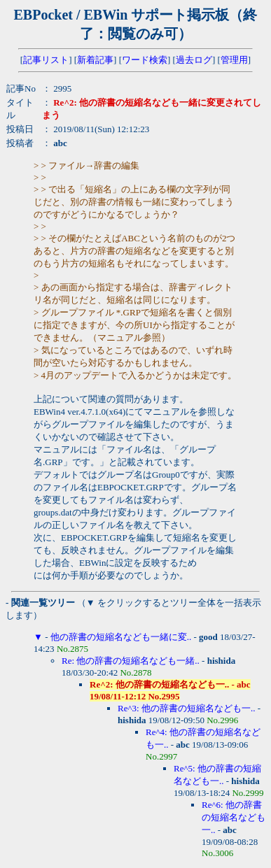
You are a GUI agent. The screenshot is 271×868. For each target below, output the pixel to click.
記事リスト (46, 60)
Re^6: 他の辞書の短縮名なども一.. (234, 817)
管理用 (234, 60)
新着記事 (95, 60)
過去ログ (194, 60)
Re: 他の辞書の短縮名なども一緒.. (131, 661)
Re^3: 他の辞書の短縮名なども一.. (186, 708)
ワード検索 (145, 60)
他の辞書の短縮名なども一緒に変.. (121, 637)
